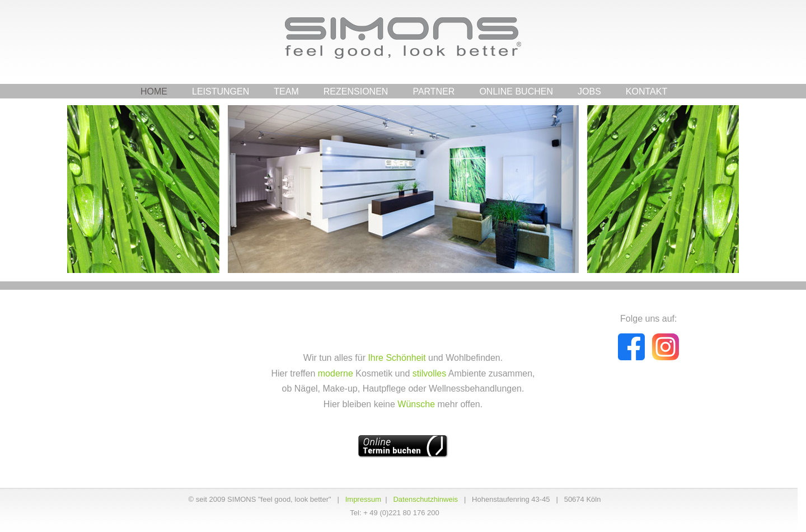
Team (286, 91)
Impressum (363, 499)
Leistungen (221, 91)
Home (154, 91)
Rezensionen (356, 91)
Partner (434, 91)
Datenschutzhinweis (425, 499)
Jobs (589, 91)
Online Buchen (516, 91)
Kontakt (646, 91)
